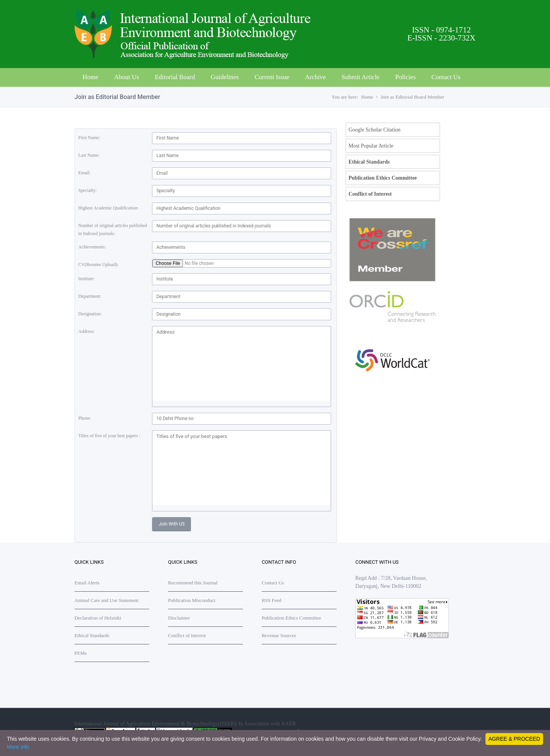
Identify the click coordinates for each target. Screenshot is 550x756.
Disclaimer (179, 618)
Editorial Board (175, 77)
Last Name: (89, 155)
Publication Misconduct (192, 600)
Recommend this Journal (193, 583)
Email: (84, 173)
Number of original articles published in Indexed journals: (113, 230)
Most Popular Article (371, 146)
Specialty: (87, 190)
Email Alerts (87, 583)
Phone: (85, 418)
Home (91, 77)
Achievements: (92, 247)
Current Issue (272, 77)
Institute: (87, 279)
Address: (87, 331)
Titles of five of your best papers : (109, 436)
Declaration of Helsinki (98, 618)
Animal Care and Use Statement (107, 600)
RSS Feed (272, 600)
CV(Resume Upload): (98, 264)
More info (18, 747)
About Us (127, 77)
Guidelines (225, 77)
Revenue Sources (279, 635)
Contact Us (446, 77)
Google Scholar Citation (374, 130)
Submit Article (361, 77)
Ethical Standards (369, 162)
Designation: (90, 314)
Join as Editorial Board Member (412, 97)
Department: (90, 296)
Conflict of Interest (370, 194)
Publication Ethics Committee (383, 178)
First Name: (89, 138)
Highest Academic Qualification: (108, 208)
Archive (315, 77)
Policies (406, 77)
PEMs (81, 653)
